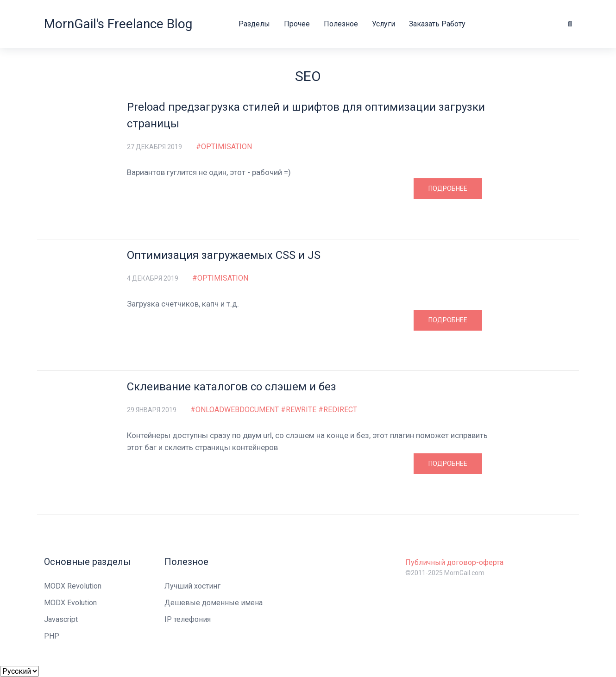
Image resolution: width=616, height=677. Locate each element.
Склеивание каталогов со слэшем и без (232, 387)
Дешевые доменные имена (214, 603)
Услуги (383, 24)
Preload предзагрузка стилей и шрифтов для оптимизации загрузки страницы (306, 115)
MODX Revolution (73, 586)
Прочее (297, 24)
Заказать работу (437, 24)
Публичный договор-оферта (454, 562)
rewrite (301, 410)
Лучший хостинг (192, 586)
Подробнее (448, 188)
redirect (340, 410)
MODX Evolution (70, 603)
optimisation (226, 147)
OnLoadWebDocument (237, 410)
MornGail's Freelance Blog (118, 24)
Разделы (254, 24)
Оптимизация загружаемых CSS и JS (224, 255)
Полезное (341, 24)
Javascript (61, 619)
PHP (52, 636)
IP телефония (188, 619)
